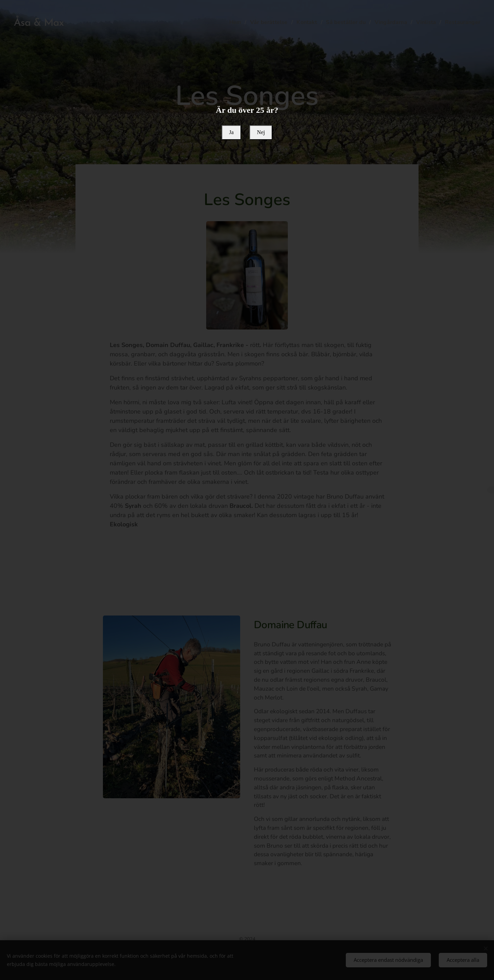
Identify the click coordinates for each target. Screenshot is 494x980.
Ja (231, 132)
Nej (261, 132)
